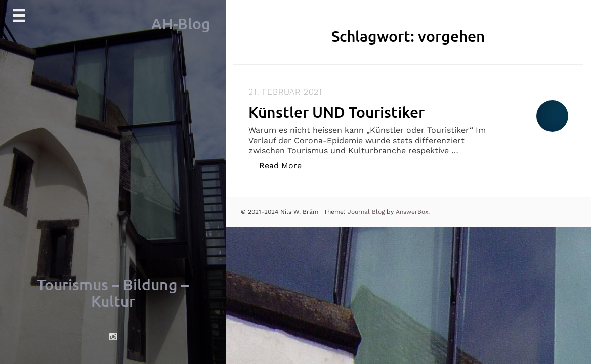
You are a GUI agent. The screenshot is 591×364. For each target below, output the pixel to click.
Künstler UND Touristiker (336, 112)
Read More (286, 165)
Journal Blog (367, 212)
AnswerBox (412, 212)
